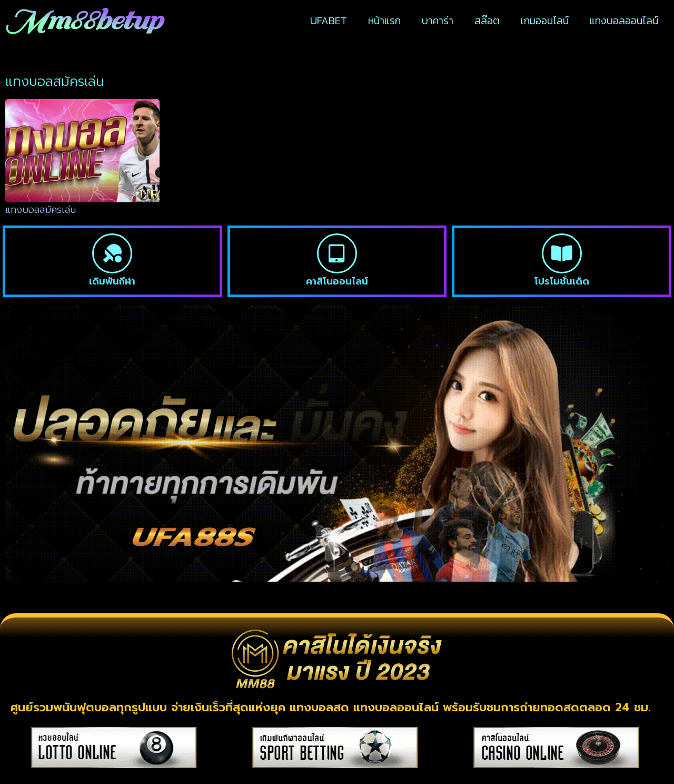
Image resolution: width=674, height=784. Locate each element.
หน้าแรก (384, 21)
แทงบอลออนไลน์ (624, 21)
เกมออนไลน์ (545, 21)
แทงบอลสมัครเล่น (41, 210)
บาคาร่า (438, 21)
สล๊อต (487, 21)
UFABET (329, 21)
